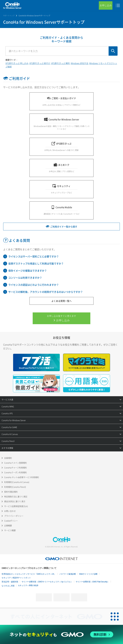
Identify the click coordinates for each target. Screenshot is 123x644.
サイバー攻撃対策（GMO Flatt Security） (92, 582)
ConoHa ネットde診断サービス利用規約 (22, 477)
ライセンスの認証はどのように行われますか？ (34, 285)
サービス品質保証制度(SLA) (16, 506)
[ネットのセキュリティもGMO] (61, 634)
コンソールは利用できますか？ (25, 278)
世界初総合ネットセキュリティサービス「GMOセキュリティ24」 (29, 574)
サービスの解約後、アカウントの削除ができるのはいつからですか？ (46, 292)
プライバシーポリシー (14, 516)
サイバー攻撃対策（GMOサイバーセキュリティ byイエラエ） (47, 582)
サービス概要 (10, 530)
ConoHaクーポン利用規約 (15, 473)
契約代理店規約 (11, 492)
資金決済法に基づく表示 (15, 501)
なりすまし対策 (8, 586)
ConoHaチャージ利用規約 (15, 468)
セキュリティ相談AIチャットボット (16, 578)
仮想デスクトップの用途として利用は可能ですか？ (36, 264)
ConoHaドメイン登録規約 (15, 463)
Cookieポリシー (11, 521)
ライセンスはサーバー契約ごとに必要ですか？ (34, 256)
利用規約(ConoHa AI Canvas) (17, 482)
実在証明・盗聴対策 (10, 582)
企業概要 (8, 526)
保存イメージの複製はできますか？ (28, 271)
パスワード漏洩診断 (68, 574)
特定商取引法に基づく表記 (16, 497)
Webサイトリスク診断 (88, 574)
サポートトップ (9, 16)
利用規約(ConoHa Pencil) (15, 487)
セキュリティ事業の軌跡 (28, 585)
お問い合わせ (10, 511)
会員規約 (8, 458)
